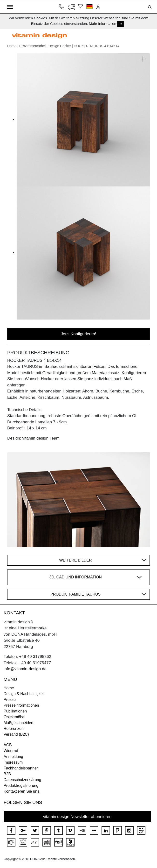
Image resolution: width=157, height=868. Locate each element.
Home (12, 46)
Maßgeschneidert (19, 723)
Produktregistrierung (21, 786)
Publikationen (15, 711)
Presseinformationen (21, 705)
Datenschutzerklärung (22, 780)
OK (120, 24)
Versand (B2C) (16, 734)
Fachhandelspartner (21, 768)
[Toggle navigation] (10, 7)
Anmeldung (13, 757)
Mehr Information (103, 24)
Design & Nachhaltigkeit (24, 694)
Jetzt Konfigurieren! (78, 334)
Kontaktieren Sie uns (21, 791)
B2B (7, 774)
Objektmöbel (14, 717)
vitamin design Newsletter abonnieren (77, 817)
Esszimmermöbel (32, 46)
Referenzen (14, 729)
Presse (10, 700)
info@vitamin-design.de (25, 669)
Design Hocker (60, 46)
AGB (8, 745)
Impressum (13, 762)
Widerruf (11, 751)
